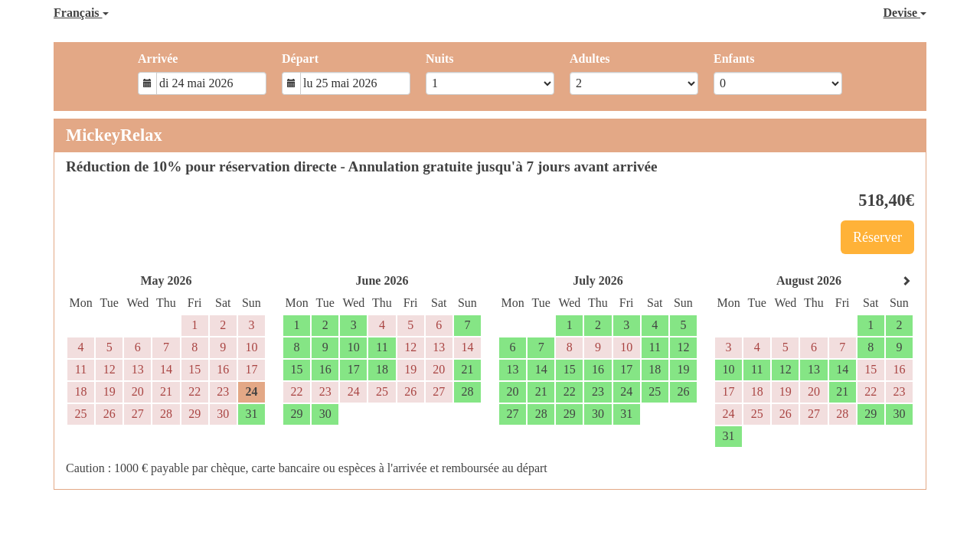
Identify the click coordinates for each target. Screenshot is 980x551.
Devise (905, 13)
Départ (300, 59)
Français (81, 13)
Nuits (439, 59)
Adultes (590, 59)
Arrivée (158, 59)
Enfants (734, 59)
